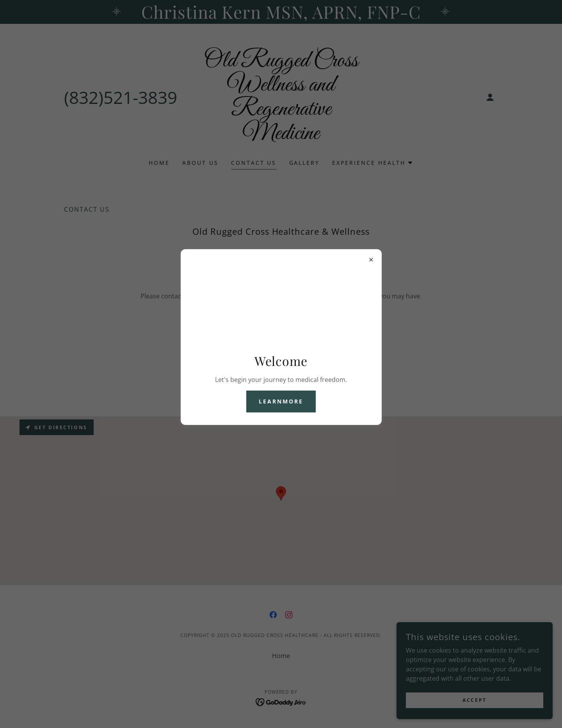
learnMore (281, 401)
